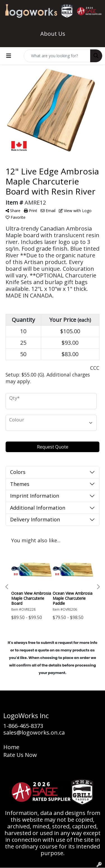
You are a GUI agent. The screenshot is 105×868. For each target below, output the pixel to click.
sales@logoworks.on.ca (34, 732)
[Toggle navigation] (9, 56)
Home (11, 747)
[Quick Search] (57, 56)
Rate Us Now (20, 755)
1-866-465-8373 (23, 726)
